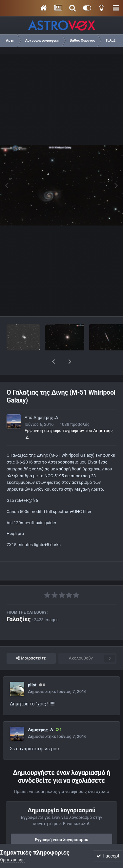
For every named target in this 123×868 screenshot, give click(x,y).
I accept (108, 856)
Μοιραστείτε (31, 641)
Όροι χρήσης (12, 860)
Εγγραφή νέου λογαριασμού (61, 823)
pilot (32, 668)
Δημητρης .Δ (46, 400)
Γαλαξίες (19, 602)
